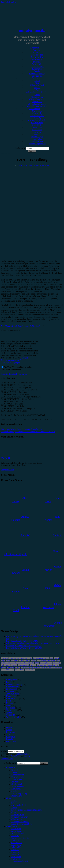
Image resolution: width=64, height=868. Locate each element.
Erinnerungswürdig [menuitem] (19, 793)
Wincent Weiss (19, 670)
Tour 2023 (44, 668)
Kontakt (10, 739)
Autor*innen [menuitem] (11, 826)
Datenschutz (11, 727)
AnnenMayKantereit (15, 658)
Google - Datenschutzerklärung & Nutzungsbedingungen (15, 360)
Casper (3, 661)
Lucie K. (37, 132)
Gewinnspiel (37, 64)
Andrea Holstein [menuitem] (18, 833)
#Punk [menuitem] (14, 812)
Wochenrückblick (13, 717)
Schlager (30, 668)
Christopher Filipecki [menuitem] (20, 838)
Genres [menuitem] (9, 798)
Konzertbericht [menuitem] (18, 775)
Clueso (8, 661)
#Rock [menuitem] (14, 800)
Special (37, 71)
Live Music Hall (42, 665)
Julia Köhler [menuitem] (16, 847)
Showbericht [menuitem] (17, 779)
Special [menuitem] (14, 791)
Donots (21, 661)
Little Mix (33, 665)
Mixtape (10, 703)
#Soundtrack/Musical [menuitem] (20, 822)
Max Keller (37, 139)
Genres (35, 78)
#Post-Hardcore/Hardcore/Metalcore (37, 91)
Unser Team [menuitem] (16, 829)
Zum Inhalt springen (10, 2)
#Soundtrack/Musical (37, 104)
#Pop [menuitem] (14, 803)
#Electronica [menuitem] (17, 819)
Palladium (24, 668)
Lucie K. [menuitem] (15, 850)
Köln (12, 665)
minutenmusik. (32, 30)
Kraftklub (7, 665)
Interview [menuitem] (15, 782)
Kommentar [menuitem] (16, 789)
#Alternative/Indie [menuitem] (19, 805)
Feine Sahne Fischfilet (27, 663)
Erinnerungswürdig (37, 74)
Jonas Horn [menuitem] (16, 845)
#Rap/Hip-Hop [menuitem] (18, 815)
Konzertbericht (37, 55)
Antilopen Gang (27, 658)
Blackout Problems (43, 658)
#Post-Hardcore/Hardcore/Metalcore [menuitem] (27, 810)
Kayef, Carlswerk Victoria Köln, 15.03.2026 (25, 648)
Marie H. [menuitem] (15, 852)
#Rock (37, 81)
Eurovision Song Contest (12, 663)
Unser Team (37, 111)
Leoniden (21, 665)
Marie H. (37, 134)
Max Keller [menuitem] (16, 857)
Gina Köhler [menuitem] (17, 843)
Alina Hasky (37, 113)
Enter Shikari (48, 661)
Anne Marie (5, 658)
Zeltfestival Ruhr (30, 670)
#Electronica (37, 102)
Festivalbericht (37, 57)
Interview (37, 62)
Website (4, 374)
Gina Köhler (37, 125)
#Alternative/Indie (37, 85)
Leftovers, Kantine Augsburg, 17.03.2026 (23, 646)
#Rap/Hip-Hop (37, 97)
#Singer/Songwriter (37, 99)
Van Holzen (51, 668)
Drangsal (34, 661)
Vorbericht (37, 52)
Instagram (23, 374)
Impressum (11, 732)
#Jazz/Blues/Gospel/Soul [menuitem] (22, 824)
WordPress (16, 756)
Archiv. (4, 751)
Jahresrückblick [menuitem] (18, 786)
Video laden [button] (16, 369)
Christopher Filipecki (37, 120)
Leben (9, 701)
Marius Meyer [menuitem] (17, 854)
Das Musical (15, 661)
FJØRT (37, 663)
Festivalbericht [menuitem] (18, 777)
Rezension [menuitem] (16, 770)
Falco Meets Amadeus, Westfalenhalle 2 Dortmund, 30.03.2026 (32, 643)
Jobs (8, 734)
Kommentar (37, 69)
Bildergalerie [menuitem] (17, 796)
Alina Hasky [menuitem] (17, 831)
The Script (37, 668)
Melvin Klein (37, 141)
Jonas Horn (37, 127)
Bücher (9, 682)
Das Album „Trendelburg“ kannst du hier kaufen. (22, 326)
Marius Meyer (37, 137)
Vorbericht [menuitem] (16, 772)
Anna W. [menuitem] (15, 836)
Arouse (27, 756)
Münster (4, 668)
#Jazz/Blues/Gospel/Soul (37, 106)
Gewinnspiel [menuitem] (17, 784)
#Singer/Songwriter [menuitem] (19, 817)
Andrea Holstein (37, 116)
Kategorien (35, 48)
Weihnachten (10, 670)
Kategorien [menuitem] (11, 768)
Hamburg (43, 663)
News (9, 705)
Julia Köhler (37, 130)
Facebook (13, 374)
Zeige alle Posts (8, 470)
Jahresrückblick (37, 66)
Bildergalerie (37, 76)
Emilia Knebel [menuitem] (17, 840)
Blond (51, 658)
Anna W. (37, 118)
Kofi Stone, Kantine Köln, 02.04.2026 (22, 641)
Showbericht (37, 59)
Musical (50, 665)
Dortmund (27, 661)
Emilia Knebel (37, 123)
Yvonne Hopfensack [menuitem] (20, 861)
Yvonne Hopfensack (37, 144)
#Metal (37, 88)
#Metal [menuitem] (14, 807)
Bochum (56, 658)
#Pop (37, 83)
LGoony (27, 665)
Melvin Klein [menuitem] (17, 859)
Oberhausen (10, 668)
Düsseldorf (40, 661)
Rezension (37, 50)
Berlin (35, 658)
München (56, 665)
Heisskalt (49, 663)
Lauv (16, 665)
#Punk (37, 95)
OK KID (17, 668)
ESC (55, 661)
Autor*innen (35, 109)
